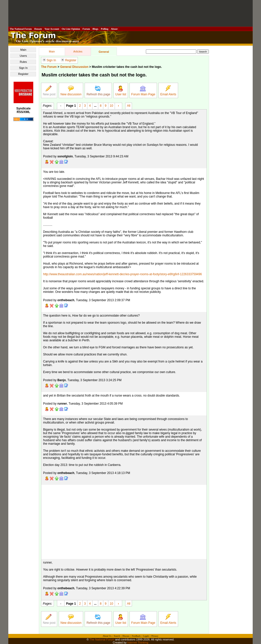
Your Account (52, 29)
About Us (107, 636)
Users (23, 56)
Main (23, 50)
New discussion (71, 91)
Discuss (126, 636)
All (129, 105)
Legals (146, 636)
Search (117, 636)
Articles (78, 51)
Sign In (23, 68)
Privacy (155, 636)
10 (111, 105)
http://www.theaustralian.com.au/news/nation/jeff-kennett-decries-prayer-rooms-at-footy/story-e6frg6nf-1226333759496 (122, 274)
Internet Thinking (138, 642)
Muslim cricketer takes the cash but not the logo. (127, 67)
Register (23, 74)
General (104, 52)
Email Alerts (168, 91)
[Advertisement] (130, 13)
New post (49, 91)
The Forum (49, 67)
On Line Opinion (71, 29)
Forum (86, 29)
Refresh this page (98, 91)
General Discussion (74, 67)
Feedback (136, 636)
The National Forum (21, 29)
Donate (38, 29)
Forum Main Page (143, 91)
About (114, 29)
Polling (105, 29)
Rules (23, 62)
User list (121, 91)
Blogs (95, 29)
